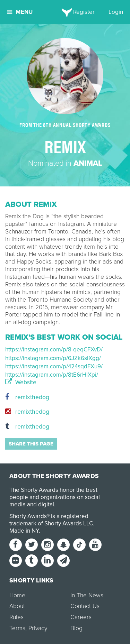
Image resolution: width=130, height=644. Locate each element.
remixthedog (27, 397)
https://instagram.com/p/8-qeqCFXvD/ (54, 349)
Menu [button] (20, 12)
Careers (81, 617)
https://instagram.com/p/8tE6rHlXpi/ (52, 375)
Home (17, 595)
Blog (76, 628)
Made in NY (24, 531)
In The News (87, 595)
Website (21, 383)
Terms (17, 628)
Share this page (31, 444)
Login (116, 12)
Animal (88, 163)
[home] (65, 12)
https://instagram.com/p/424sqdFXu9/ (54, 366)
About (17, 606)
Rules (16, 617)
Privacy (38, 628)
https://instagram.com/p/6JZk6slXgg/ (53, 358)
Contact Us (85, 606)
